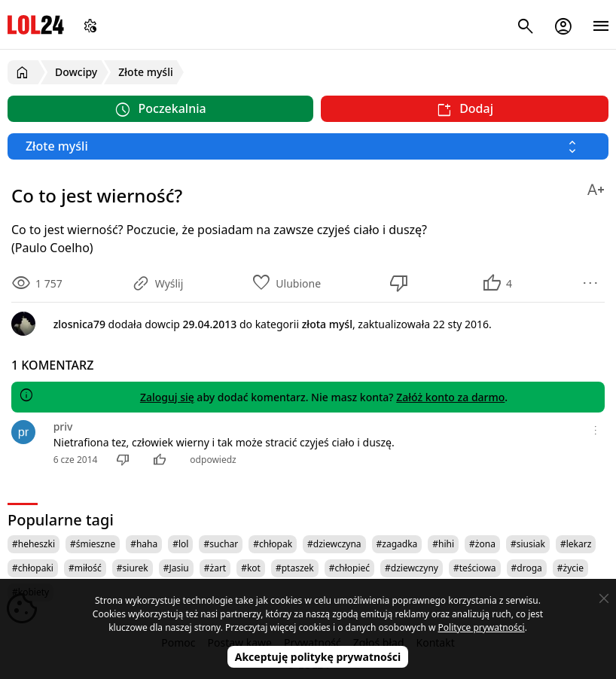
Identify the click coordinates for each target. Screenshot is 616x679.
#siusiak (528, 544)
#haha (144, 544)
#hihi (443, 544)
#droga (527, 568)
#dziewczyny (412, 568)
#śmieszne (93, 544)
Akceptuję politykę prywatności (318, 657)
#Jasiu (176, 568)
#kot (251, 568)
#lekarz (576, 544)
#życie (570, 568)
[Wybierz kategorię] (308, 146)
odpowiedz (213, 460)
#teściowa (475, 568)
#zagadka (397, 544)
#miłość (85, 568)
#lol (180, 544)
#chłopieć (349, 568)
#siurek (133, 568)
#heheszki (34, 544)
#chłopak (273, 544)
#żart (215, 568)
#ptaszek (295, 568)
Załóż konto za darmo (450, 397)
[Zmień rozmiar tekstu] (596, 187)
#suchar (221, 544)
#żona (482, 544)
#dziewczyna (334, 544)
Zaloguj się (167, 397)
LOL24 (36, 24)
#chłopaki (33, 568)
